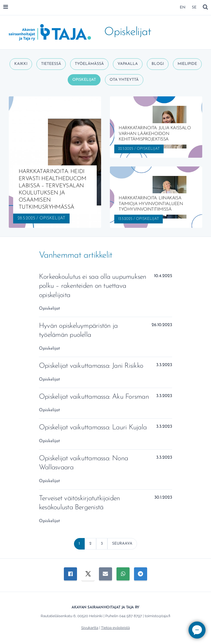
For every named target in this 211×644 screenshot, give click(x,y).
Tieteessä (51, 64)
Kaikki (21, 64)
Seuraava (122, 544)
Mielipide (187, 64)
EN (183, 8)
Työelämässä (89, 64)
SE (194, 8)
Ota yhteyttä (124, 80)
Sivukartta (90, 628)
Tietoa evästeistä (115, 628)
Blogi (158, 64)
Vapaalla (128, 64)
